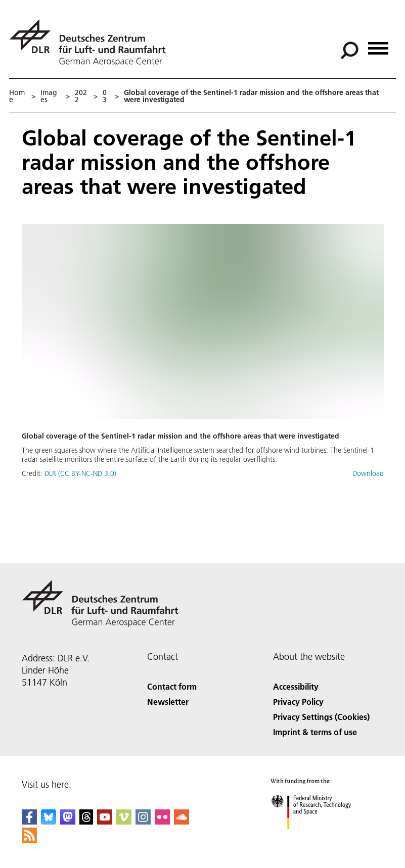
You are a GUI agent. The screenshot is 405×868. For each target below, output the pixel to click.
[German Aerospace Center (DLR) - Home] (92, 43)
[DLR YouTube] (105, 821)
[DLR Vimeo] (124, 821)
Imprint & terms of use (315, 732)
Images (49, 96)
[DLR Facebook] (29, 821)
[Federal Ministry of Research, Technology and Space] (320, 838)
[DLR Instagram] (143, 821)
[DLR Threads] (86, 821)
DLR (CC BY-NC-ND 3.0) (80, 473)
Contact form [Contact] (172, 686)
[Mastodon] (68, 821)
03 (105, 96)
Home (17, 96)
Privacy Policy (298, 702)
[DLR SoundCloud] (182, 821)
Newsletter (168, 702)
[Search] (349, 51)
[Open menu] (378, 45)
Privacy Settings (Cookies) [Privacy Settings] (321, 717)
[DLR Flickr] (162, 821)
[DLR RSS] (29, 839)
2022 (81, 96)
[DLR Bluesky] (49, 821)
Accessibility (296, 686)
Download (368, 473)
